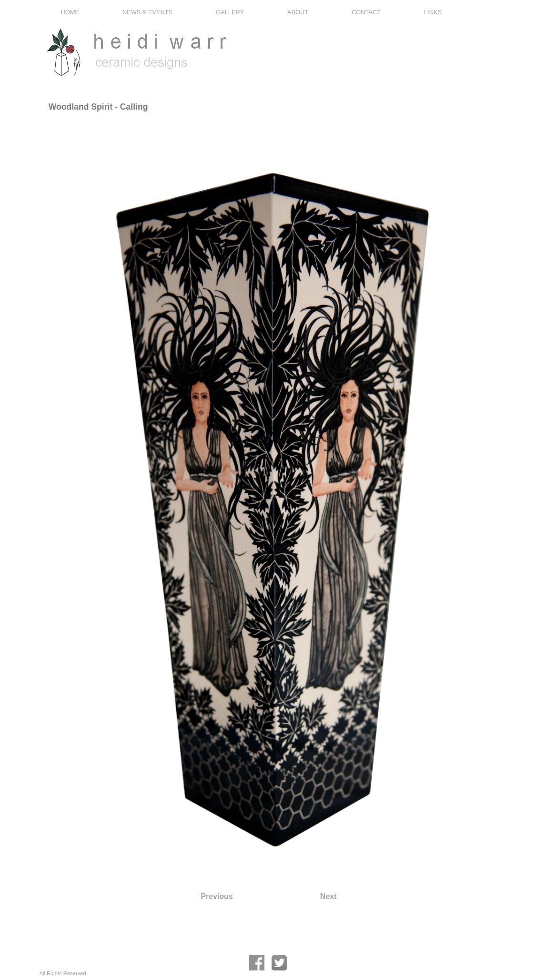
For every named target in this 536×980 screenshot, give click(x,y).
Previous (217, 896)
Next (329, 896)
